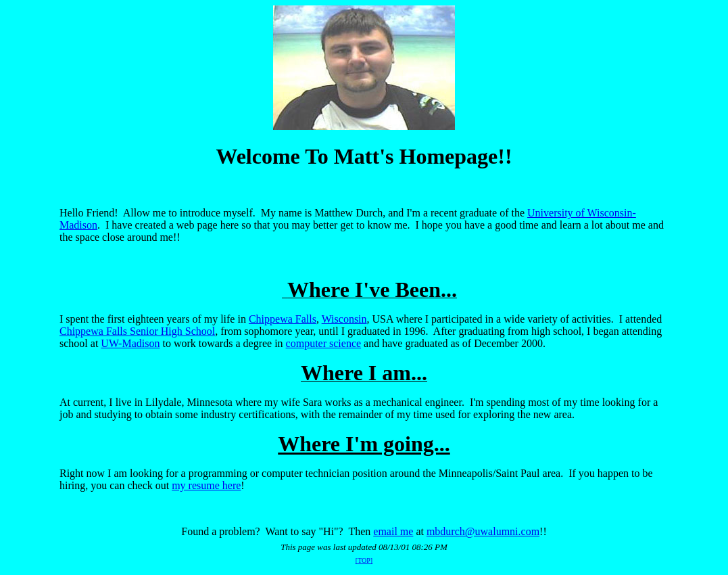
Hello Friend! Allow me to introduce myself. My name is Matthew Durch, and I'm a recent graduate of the (293, 213)
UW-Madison (130, 343)
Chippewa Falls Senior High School (137, 331)
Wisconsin (344, 319)
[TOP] (364, 560)
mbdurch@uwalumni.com (483, 531)
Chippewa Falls (283, 319)
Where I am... (364, 373)
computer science (324, 343)
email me (393, 531)
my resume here (206, 485)
